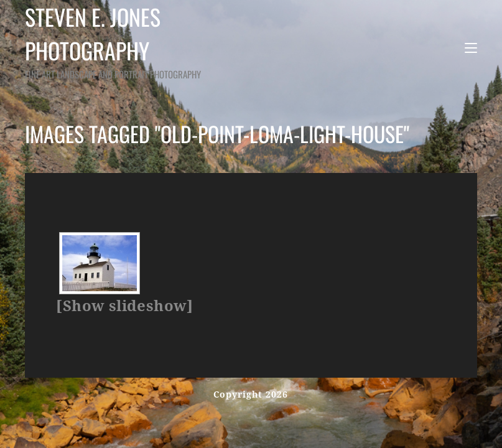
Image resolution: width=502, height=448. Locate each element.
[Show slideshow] (124, 306)
